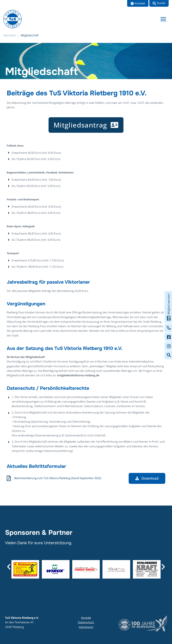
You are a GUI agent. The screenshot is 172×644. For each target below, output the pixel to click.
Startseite (9, 36)
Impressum (86, 627)
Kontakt (86, 618)
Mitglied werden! (169, 307)
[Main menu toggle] (163, 19)
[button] (159, 3)
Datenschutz (86, 622)
